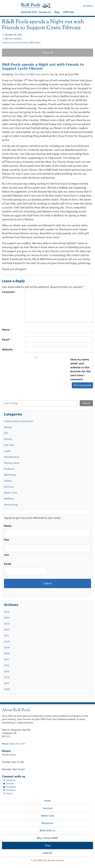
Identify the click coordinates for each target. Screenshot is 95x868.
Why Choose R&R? (47, 838)
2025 (7, 612)
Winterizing (11, 505)
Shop (48, 845)
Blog (57, 12)
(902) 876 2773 (29, 12)
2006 (7, 689)
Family (8, 439)
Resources (47, 823)
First (7, 540)
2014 (7, 677)
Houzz (8, 793)
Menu (88, 6)
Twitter (8, 784)
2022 (7, 630)
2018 (7, 653)
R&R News (35, 43)
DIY (6, 433)
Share (47, 53)
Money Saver (12, 463)
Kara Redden (15, 39)
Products (9, 469)
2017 (7, 659)
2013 (7, 683)
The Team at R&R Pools (28, 74)
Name (7, 330)
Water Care (11, 493)
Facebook (9, 780)
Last (7, 555)
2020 (7, 642)
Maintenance (12, 457)
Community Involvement (15, 43)
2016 (7, 665)
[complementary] (88, 861)
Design (8, 427)
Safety (8, 481)
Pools (48, 801)
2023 (7, 624)
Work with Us (47, 831)
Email (7, 340)
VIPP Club (69, 12)
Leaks (7, 451)
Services (9, 487)
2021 (7, 636)
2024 (7, 618)
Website (7, 350)
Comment (9, 292)
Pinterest (9, 790)
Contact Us (45, 12)
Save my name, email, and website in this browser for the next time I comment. (80, 369)
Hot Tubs (9, 445)
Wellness (9, 499)
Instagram (10, 787)
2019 (7, 648)
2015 (7, 671)
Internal (47, 853)
